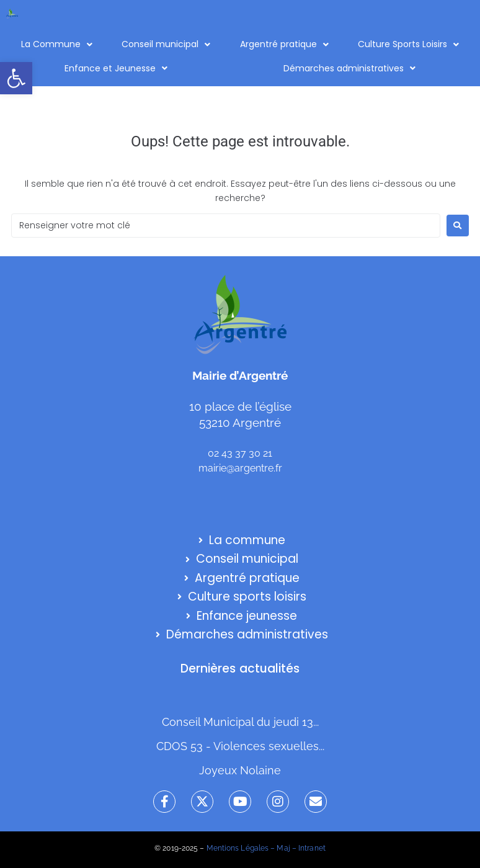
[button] (16, 78)
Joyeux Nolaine (240, 770)
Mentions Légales (238, 848)
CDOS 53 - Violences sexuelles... (240, 746)
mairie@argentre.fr (240, 468)
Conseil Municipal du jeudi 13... (240, 722)
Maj (283, 848)
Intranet (312, 848)
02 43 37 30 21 (240, 453)
